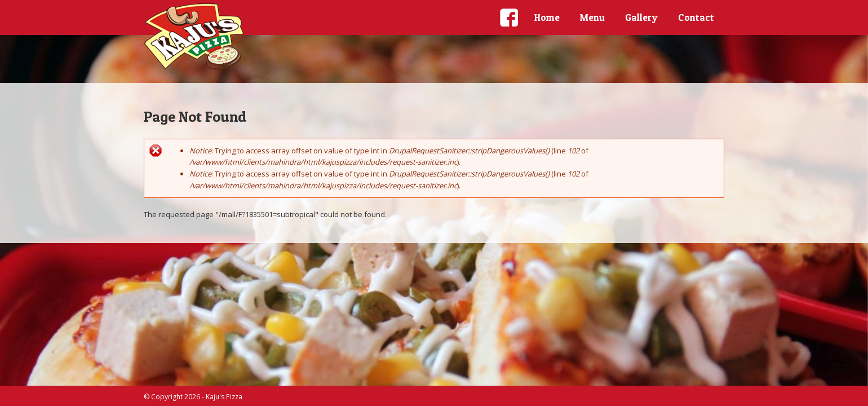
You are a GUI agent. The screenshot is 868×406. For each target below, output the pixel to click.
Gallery (641, 17)
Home (547, 17)
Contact (696, 17)
